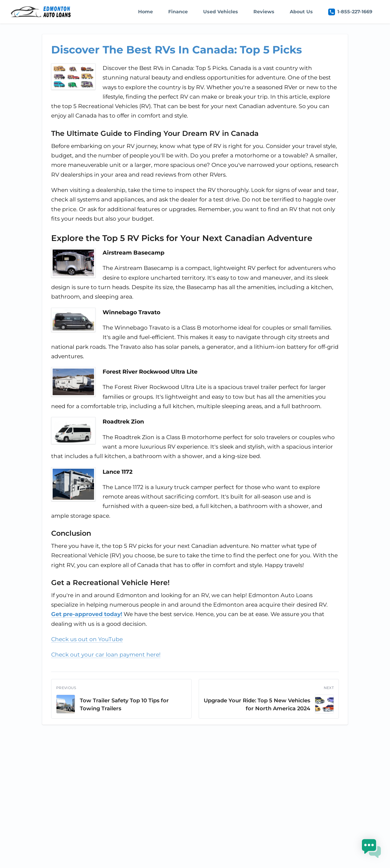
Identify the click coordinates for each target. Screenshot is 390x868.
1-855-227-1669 (350, 12)
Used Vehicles (221, 12)
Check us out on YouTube (87, 639)
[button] (372, 850)
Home (145, 12)
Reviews (264, 12)
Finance (178, 12)
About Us (301, 12)
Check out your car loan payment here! (106, 655)
